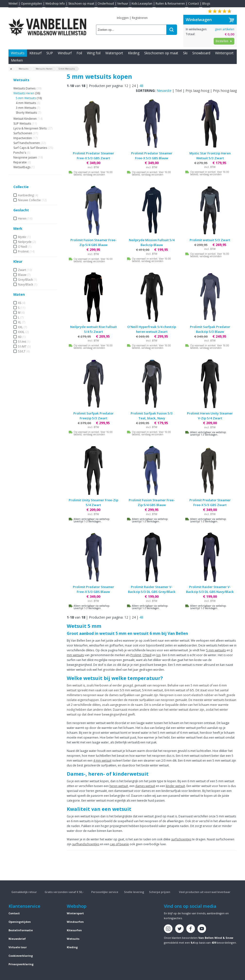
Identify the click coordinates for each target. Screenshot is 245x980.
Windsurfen (75, 922)
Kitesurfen (74, 930)
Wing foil (94, 53)
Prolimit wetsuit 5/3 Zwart (210, 240)
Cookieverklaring (21, 956)
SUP (50, 53)
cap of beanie (119, 844)
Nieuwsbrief (17, 939)
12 (126, 86)
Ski (185, 53)
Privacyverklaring (21, 964)
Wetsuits (18, 53)
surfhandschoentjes (86, 844)
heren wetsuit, (119, 786)
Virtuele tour (18, 947)
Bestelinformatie (21, 930)
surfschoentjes (181, 839)
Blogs (206, 4)
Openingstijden (31, 4)
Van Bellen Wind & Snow (216, 938)
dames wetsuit (145, 786)
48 (141, 86)
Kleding (134, 53)
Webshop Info (55, 4)
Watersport (114, 53)
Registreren (140, 18)
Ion (159, 655)
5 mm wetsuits (216, 650)
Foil (79, 53)
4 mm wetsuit (102, 761)
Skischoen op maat (81, 4)
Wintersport (224, 53)
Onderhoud (106, 4)
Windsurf (65, 53)
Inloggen (123, 18)
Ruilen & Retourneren (170, 4)
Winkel (13, 4)
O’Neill (147, 655)
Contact (194, 4)
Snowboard (201, 53)
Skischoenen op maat (161, 53)
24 (134, 86)
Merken (17, 60)
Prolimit (136, 655)
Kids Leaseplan (142, 4)
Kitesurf (35, 53)
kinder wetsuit (175, 786)
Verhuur (123, 4)
